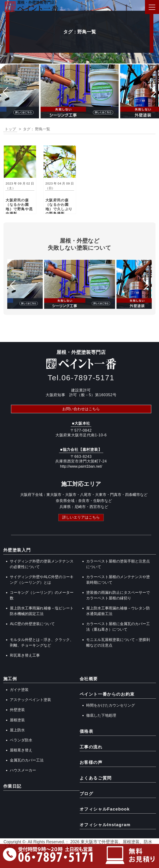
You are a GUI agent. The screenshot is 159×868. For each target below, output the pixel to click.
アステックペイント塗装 (30, 700)
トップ (10, 129)
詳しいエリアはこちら (81, 517)
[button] (6, 92)
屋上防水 (17, 730)
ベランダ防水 (21, 740)
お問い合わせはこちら (81, 409)
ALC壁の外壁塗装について (32, 624)
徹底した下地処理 (101, 715)
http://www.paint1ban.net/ (81, 466)
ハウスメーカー (23, 770)
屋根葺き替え (21, 750)
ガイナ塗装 (19, 690)
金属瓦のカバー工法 (27, 760)
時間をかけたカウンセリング (111, 705)
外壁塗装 (17, 710)
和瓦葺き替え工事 (25, 655)
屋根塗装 (17, 720)
